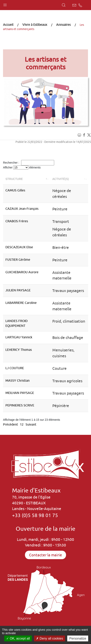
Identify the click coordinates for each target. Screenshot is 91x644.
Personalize (78, 638)
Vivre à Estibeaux (35, 25)
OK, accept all (18, 638)
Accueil (8, 25)
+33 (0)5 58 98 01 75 (35, 515)
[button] (5, 4)
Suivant (31, 424)
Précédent (10, 424)
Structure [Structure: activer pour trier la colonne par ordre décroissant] (14, 179)
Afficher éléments (22, 167)
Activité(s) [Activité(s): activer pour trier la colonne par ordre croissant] (61, 179)
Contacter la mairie (45, 555)
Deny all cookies (50, 638)
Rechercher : (29, 163)
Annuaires (63, 25)
